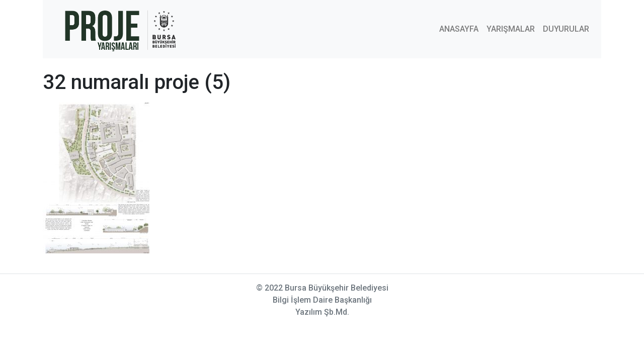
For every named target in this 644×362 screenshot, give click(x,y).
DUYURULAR (566, 29)
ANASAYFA (459, 29)
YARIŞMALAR (511, 29)
